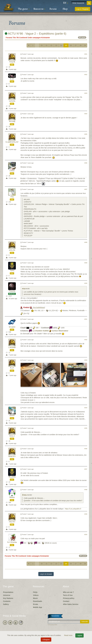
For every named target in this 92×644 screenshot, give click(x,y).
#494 (86, 408)
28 (80, 45)
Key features (8, 598)
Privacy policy (69, 598)
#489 (86, 263)
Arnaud (12, 497)
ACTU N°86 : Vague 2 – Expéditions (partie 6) (36, 34)
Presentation (8, 592)
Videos (36, 595)
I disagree (46, 640)
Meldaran (12, 477)
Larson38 (12, 348)
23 (56, 45)
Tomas (12, 271)
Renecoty (12, 457)
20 (42, 45)
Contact (66, 601)
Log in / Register (83, 9)
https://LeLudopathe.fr (73, 509)
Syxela (12, 436)
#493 (86, 360)
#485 (86, 134)
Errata (35, 604)
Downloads (38, 601)
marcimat (12, 522)
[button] (66, 3)
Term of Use (68, 595)
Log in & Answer (46, 574)
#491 (86, 319)
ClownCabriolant (12, 142)
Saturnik (12, 327)
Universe (7, 595)
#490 (86, 283)
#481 (86, 54)
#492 (86, 340)
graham (12, 416)
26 (71, 45)
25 (66, 45)
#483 (86, 93)
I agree (80, 635)
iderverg (12, 101)
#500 (86, 535)
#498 (86, 490)
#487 (86, 189)
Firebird (12, 291)
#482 (86, 75)
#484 (86, 114)
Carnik (12, 171)
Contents (7, 601)
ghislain (12, 250)
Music (35, 598)
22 (51, 45)
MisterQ (12, 122)
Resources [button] (39, 9)
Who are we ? (68, 592)
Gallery (6, 604)
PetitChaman (12, 542)
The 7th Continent (20, 38)
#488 (86, 242)
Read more (69, 635)
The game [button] (24, 9)
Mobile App (38, 607)
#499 (86, 514)
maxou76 (12, 62)
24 (61, 45)
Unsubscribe (52, 625)
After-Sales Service (71, 604)
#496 (86, 449)
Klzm (12, 368)
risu (12, 197)
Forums (53, 9)
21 (46, 45)
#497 (86, 469)
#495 (86, 428)
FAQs (35, 592)
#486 (86, 163)
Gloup (12, 79)
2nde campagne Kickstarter (39, 38)
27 (76, 45)
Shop (65, 9)
